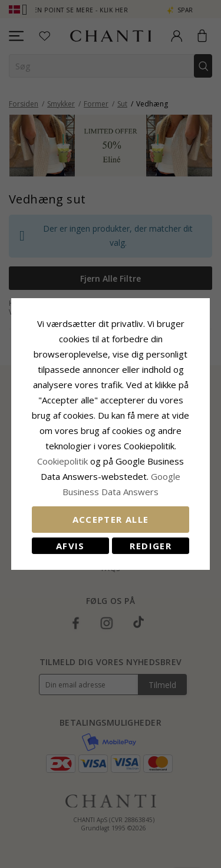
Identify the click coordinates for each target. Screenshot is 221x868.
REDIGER (150, 546)
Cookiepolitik (62, 461)
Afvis (70, 546)
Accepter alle (111, 519)
